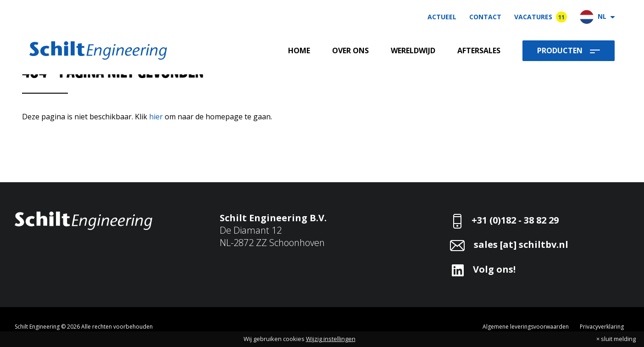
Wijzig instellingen (331, 339)
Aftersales (479, 51)
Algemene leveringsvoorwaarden (526, 327)
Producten (560, 50)
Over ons (350, 51)
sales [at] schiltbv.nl (521, 244)
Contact (485, 17)
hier (156, 117)
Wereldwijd (413, 51)
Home (299, 51)
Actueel (442, 17)
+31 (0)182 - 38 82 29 (515, 220)
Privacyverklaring (602, 327)
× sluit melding (616, 339)
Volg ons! (494, 269)
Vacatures (541, 17)
